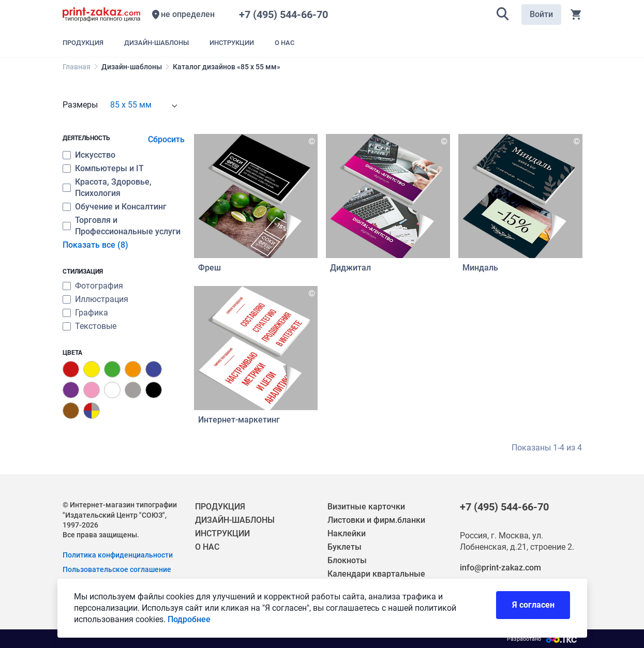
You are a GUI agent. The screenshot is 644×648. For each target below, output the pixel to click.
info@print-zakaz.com (500, 568)
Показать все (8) (95, 245)
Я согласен (533, 608)
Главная (77, 67)
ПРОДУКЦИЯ (220, 507)
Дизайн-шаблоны (132, 67)
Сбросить (166, 139)
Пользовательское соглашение (117, 569)
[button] (503, 14)
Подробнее (189, 623)
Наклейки (347, 533)
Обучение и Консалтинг (121, 207)
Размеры (80, 105)
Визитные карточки (366, 507)
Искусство (95, 155)
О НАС (207, 547)
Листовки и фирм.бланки (376, 520)
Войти (541, 14)
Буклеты (345, 547)
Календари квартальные (376, 574)
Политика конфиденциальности (118, 555)
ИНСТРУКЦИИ (222, 533)
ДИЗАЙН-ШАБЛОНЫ (235, 520)
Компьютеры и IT (109, 168)
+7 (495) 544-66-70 (286, 14)
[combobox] (143, 105)
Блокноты (347, 560)
